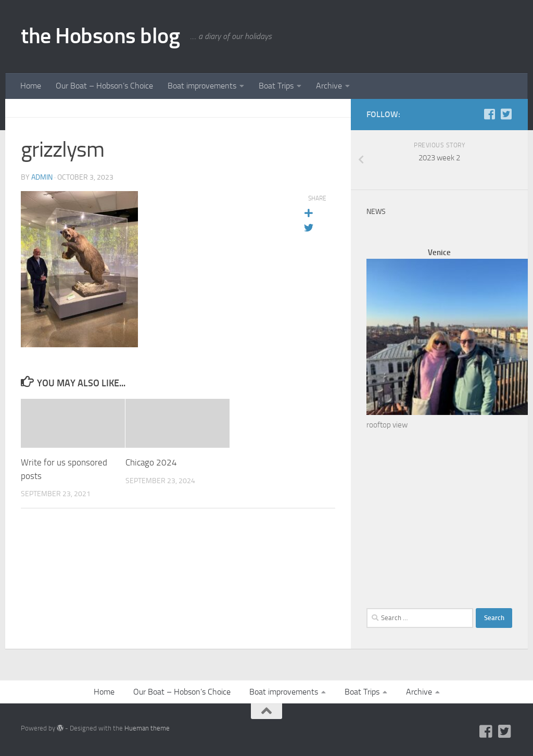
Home (31, 86)
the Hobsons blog (100, 36)
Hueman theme (147, 728)
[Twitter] (506, 114)
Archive (329, 86)
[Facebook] (489, 114)
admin (42, 177)
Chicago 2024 (151, 462)
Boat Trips (276, 86)
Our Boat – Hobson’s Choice (104, 86)
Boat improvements (202, 86)
